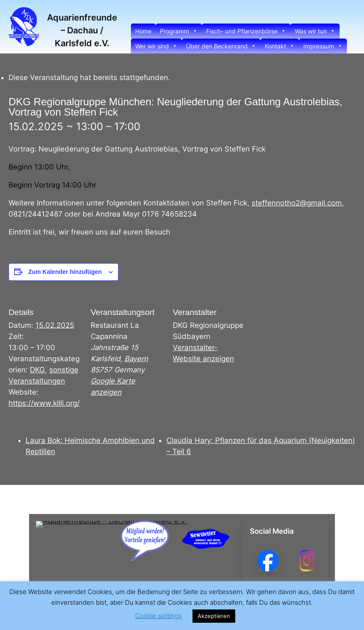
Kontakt (280, 46)
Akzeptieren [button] (214, 616)
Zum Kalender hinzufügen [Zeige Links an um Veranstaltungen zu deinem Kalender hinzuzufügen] (65, 272)
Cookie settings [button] (158, 616)
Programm (179, 31)
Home (143, 31)
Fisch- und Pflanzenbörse (246, 31)
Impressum (323, 46)
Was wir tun (315, 31)
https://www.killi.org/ (44, 403)
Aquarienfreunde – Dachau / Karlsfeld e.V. (82, 30)
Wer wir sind (156, 46)
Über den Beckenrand (221, 46)
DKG (37, 370)
